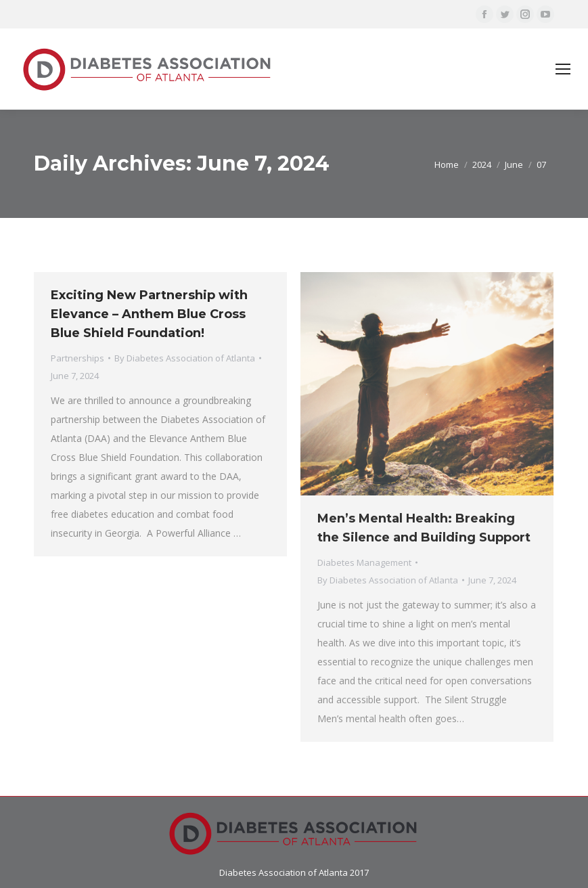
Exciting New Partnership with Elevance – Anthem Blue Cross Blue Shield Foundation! (149, 314)
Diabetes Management (364, 562)
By (185, 358)
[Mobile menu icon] (563, 69)
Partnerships (77, 358)
